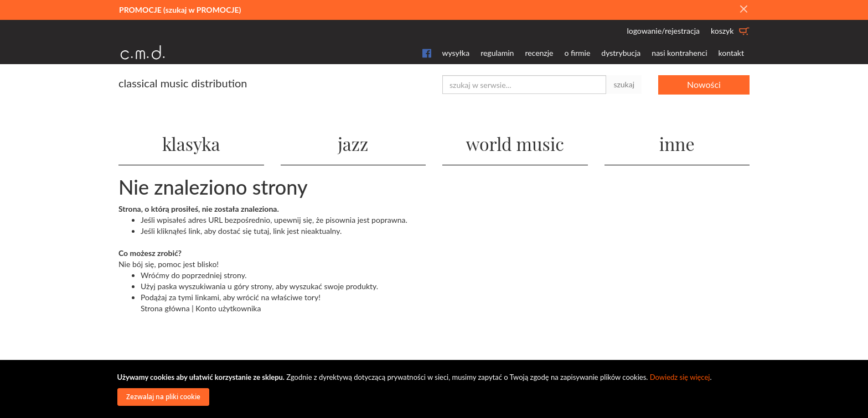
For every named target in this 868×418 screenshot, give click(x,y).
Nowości (704, 84)
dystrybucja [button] (621, 53)
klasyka (191, 143)
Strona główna (165, 308)
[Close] (743, 9)
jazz (353, 143)
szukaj (624, 84)
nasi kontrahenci (679, 53)
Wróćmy (155, 275)
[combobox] (524, 85)
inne (677, 143)
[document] (436, 389)
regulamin (497, 53)
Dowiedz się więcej (680, 377)
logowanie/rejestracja (663, 31)
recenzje (539, 53)
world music (515, 143)
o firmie (577, 53)
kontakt (731, 53)
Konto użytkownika (228, 308)
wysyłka (456, 53)
